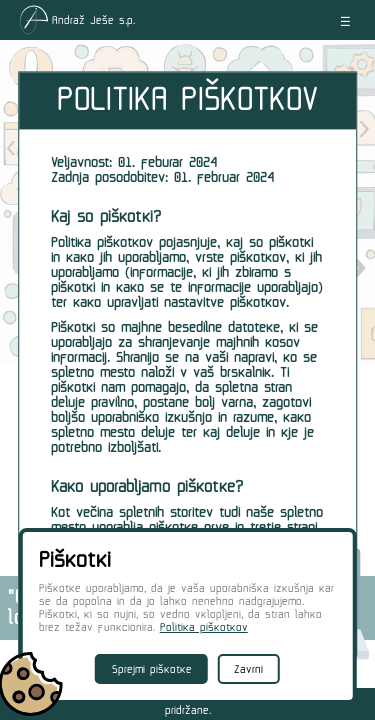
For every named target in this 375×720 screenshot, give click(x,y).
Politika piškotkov (204, 627)
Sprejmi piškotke (152, 669)
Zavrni (248, 669)
